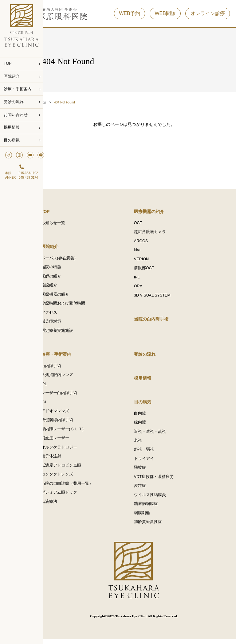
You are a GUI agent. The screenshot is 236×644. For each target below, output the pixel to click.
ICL (55, 405)
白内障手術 (62, 369)
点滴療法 (60, 507)
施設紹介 (60, 287)
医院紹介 (12, 76)
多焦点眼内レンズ (68, 378)
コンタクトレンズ (68, 479)
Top (55, 102)
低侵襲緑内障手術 (68, 424)
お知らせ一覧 (64, 224)
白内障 (146, 417)
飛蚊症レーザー (66, 442)
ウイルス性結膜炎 (155, 499)
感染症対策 (62, 324)
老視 (144, 444)
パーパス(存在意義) (69, 259)
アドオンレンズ (66, 415)
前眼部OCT (150, 270)
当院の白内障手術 (157, 321)
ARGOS (147, 242)
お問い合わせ (16, 115)
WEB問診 (165, 15)
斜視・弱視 (149, 453)
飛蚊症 (146, 472)
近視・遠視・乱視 (155, 435)
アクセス (60, 315)
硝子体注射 (62, 461)
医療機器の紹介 (66, 296)
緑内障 (146, 426)
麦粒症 (146, 490)
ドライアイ (149, 463)
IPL (142, 279)
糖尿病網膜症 (151, 509)
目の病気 (12, 140)
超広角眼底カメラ (155, 233)
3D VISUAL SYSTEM (158, 297)
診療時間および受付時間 (74, 305)
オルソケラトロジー (70, 452)
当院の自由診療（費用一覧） (78, 488)
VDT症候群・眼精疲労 (159, 481)
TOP (8, 64)
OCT (144, 224)
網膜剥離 (147, 518)
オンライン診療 (208, 15)
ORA (144, 288)
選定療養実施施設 (68, 333)
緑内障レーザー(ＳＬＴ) (73, 433)
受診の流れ (14, 102)
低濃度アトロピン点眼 (72, 470)
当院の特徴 (62, 269)
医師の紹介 (62, 278)
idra (143, 251)
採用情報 (12, 127)
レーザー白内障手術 (70, 396)
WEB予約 (129, 15)
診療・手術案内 (18, 89)
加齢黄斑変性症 (153, 527)
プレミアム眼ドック (70, 498)
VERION (147, 261)
